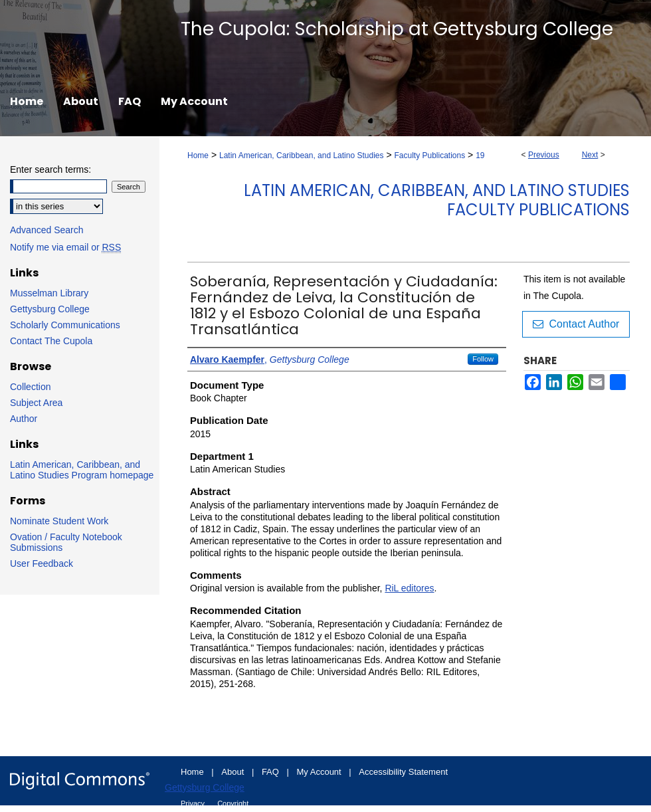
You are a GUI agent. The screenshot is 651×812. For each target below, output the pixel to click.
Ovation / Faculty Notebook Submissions (66, 542)
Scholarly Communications (65, 325)
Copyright (233, 803)
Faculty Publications (429, 155)
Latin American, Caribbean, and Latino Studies (302, 155)
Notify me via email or (65, 247)
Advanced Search (47, 230)
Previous (544, 155)
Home (198, 155)
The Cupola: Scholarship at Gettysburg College (397, 29)
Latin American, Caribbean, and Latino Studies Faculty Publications (437, 200)
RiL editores (409, 588)
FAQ (272, 772)
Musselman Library (49, 293)
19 (480, 155)
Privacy (194, 803)
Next (590, 155)
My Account (321, 772)
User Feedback (42, 563)
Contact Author (576, 324)
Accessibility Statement (403, 772)
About (234, 772)
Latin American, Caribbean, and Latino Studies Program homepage (82, 470)
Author (24, 419)
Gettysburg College (50, 309)
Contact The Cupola (51, 341)
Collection (30, 387)
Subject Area (36, 403)
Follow (483, 359)
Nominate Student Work (59, 521)
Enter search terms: (50, 169)
